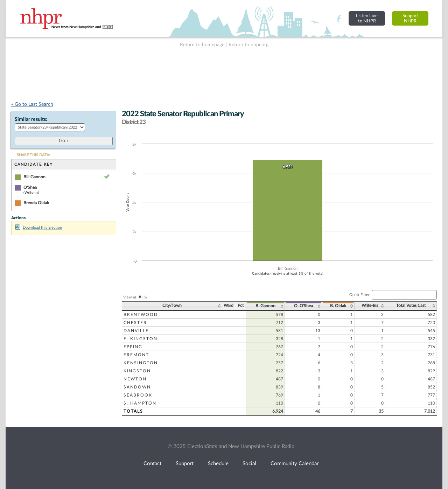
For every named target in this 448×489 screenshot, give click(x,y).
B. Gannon (265, 306)
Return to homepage (202, 45)
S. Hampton (140, 403)
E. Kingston (141, 339)
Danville (136, 331)
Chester (135, 323)
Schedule (218, 464)
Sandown (137, 387)
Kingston (137, 371)
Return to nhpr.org (248, 45)
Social (249, 464)
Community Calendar (295, 464)
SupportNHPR (410, 18)
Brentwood (141, 315)
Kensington (141, 363)
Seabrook (138, 395)
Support (185, 464)
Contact (152, 464)
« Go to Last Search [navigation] (32, 104)
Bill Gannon (34, 177)
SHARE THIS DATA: (33, 155)
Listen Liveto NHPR (367, 18)
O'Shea (30, 187)
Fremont (136, 355)
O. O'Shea (303, 306)
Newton (135, 379)
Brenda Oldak (36, 203)
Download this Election (38, 228)
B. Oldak (338, 306)
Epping (133, 347)
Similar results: (31, 119)
